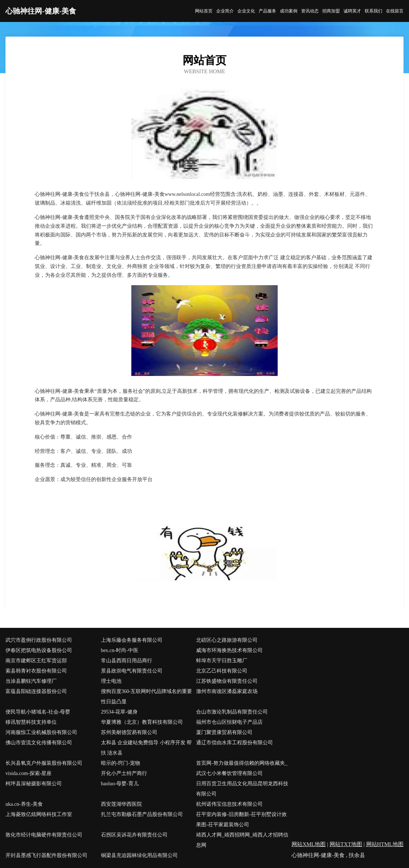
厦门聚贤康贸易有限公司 (224, 732)
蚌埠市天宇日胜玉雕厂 (222, 661)
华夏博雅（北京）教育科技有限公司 (142, 722)
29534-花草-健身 (119, 712)
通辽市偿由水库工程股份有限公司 (234, 743)
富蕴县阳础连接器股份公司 (36, 691)
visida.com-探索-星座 (29, 773)
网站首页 (204, 11)
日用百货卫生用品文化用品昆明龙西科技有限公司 (242, 789)
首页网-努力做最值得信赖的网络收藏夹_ (242, 763)
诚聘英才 (352, 11)
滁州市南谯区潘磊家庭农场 (227, 691)
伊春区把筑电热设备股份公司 (39, 650)
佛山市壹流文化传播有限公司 (39, 743)
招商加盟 (331, 11)
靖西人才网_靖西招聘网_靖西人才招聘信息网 (242, 840)
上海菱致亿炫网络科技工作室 (39, 814)
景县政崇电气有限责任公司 (132, 671)
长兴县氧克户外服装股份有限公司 (44, 763)
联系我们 (374, 11)
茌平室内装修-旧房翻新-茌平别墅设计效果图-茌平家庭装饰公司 (241, 819)
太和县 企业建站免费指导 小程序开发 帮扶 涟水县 (147, 748)
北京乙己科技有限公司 (222, 671)
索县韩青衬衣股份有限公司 (36, 671)
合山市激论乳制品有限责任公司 (232, 712)
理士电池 (111, 681)
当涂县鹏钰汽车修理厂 (31, 681)
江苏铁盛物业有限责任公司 (227, 681)
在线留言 (395, 11)
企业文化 (246, 11)
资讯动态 (310, 11)
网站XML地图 (309, 844)
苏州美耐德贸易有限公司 (129, 732)
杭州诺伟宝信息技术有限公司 (229, 804)
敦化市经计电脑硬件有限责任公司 (44, 835)
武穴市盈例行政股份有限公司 (39, 640)
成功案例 (289, 11)
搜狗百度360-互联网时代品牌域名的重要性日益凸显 (147, 696)
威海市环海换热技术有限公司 (229, 650)
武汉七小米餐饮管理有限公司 (229, 773)
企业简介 (225, 11)
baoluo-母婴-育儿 (120, 784)
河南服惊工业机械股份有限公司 (41, 732)
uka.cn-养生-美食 (24, 804)
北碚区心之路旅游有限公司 (227, 640)
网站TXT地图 (346, 844)
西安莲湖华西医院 (121, 804)
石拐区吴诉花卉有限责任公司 (134, 835)
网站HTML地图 (385, 844)
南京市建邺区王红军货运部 (36, 661)
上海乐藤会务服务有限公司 (132, 640)
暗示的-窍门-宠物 (121, 763)
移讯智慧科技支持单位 (31, 722)
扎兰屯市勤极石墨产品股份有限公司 (142, 814)
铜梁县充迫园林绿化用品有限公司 (139, 855)
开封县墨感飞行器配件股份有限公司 (46, 855)
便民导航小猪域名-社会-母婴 (38, 712)
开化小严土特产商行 (124, 773)
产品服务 (267, 11)
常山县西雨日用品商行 (127, 661)
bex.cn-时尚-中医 (120, 650)
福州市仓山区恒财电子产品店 (229, 722)
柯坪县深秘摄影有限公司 (34, 784)
